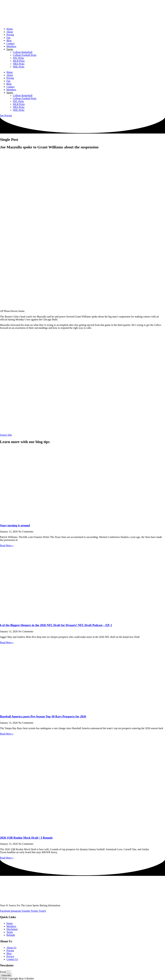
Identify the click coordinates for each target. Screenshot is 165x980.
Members (11, 46)
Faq (8, 38)
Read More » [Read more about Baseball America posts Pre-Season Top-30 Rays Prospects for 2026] (7, 734)
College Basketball (23, 52)
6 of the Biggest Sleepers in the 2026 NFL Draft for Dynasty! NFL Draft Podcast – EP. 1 (56, 625)
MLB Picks (19, 61)
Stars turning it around (15, 525)
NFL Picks (18, 58)
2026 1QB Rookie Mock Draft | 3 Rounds (26, 838)
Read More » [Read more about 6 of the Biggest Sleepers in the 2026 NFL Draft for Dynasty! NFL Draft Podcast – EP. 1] (7, 642)
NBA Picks (19, 64)
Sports (10, 49)
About (10, 32)
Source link (6, 435)
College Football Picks (25, 55)
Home (10, 29)
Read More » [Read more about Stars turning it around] (7, 545)
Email (3, 972)
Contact (10, 43)
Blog (9, 40)
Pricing (10, 35)
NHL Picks (19, 67)
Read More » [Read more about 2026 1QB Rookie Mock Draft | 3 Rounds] (7, 858)
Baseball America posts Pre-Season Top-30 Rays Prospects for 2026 (43, 716)
